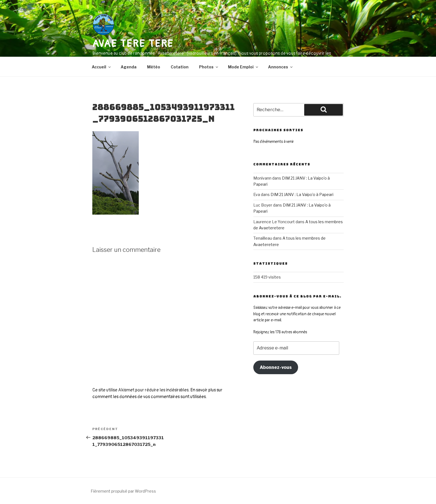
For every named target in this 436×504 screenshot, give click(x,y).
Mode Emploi (243, 67)
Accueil (102, 67)
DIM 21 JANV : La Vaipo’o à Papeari (302, 194)
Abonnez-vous (276, 367)
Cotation (180, 67)
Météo (154, 67)
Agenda (129, 67)
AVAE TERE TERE (133, 44)
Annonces (281, 67)
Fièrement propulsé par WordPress (123, 491)
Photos (209, 67)
